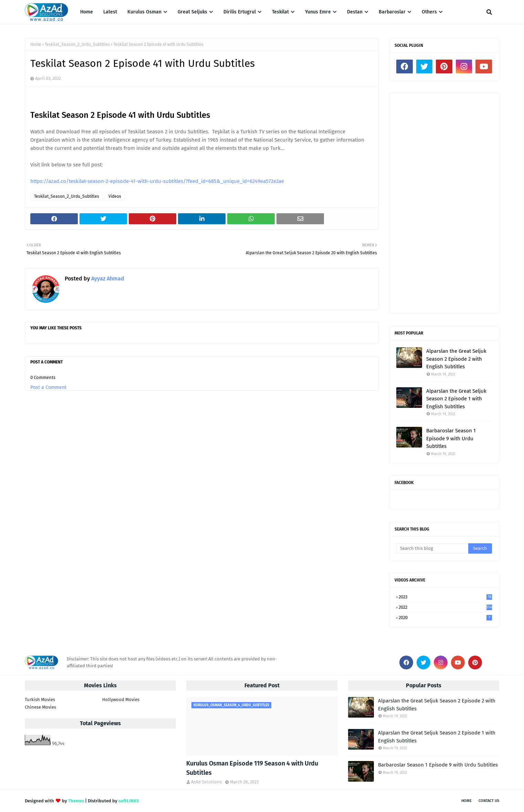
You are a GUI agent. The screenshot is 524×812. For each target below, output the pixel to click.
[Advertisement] (444, 203)
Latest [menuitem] (110, 12)
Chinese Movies (40, 707)
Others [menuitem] (429, 12)
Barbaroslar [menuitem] (392, 12)
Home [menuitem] (87, 12)
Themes (76, 801)
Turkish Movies (40, 700)
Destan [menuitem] (355, 12)
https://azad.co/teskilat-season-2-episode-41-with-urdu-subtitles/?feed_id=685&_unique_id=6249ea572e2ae (157, 181)
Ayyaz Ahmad (107, 279)
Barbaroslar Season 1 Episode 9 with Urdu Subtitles (451, 438)
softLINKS (129, 801)
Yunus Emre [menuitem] (318, 12)
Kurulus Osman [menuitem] (144, 12)
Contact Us (489, 801)
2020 (445, 618)
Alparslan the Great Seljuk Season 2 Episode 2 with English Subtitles (456, 359)
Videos (115, 196)
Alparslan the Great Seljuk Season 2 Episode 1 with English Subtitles (456, 399)
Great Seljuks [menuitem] (192, 12)
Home (36, 44)
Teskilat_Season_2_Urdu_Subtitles (77, 44)
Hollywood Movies (121, 700)
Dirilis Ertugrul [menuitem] (240, 12)
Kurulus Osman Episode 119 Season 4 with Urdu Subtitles (252, 768)
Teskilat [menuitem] (280, 12)
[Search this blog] (432, 548)
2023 (445, 597)
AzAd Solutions (206, 782)
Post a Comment (48, 387)
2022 (445, 607)
